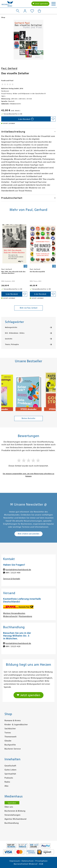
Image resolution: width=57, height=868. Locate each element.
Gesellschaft (10, 766)
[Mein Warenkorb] (39, 11)
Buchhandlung (12, 823)
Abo (7, 786)
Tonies (8, 733)
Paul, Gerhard (9, 68)
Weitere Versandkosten (14, 613)
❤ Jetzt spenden (40, 4)
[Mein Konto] (25, 11)
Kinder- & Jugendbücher (16, 725)
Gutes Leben (10, 770)
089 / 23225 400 (13, 573)
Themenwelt (10, 737)
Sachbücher (10, 729)
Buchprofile (10, 745)
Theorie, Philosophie (12, 344)
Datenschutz (28, 861)
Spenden (12, 803)
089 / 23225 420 (13, 646)
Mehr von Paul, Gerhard (29, 308)
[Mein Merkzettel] (32, 11)
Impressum (15, 861)
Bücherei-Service (13, 749)
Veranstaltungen (13, 815)
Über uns (9, 807)
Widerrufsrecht (10, 616)
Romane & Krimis (13, 721)
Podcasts (9, 778)
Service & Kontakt (12, 579)
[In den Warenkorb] (26, 119)
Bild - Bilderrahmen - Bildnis (15, 333)
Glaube (8, 741)
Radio (7, 782)
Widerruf (33, 864)
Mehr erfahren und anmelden (29, 534)
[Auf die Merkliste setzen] (53, 119)
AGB (41, 864)
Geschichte (9, 339)
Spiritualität (10, 774)
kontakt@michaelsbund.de (18, 570)
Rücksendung (26, 616)
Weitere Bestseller (28, 418)
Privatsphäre (41, 861)
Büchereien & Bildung (15, 811)
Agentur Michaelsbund (15, 819)
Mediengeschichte (11, 327)
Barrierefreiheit (21, 864)
